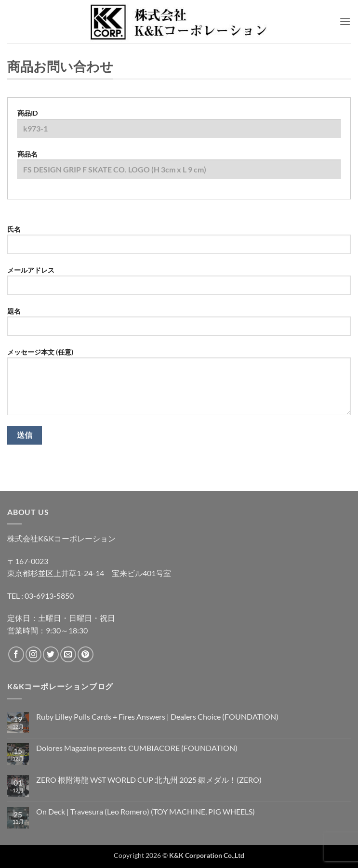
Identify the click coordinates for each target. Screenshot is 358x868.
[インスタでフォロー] (33, 654)
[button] (345, 21)
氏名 (179, 243)
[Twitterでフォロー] (51, 654)
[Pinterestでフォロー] (86, 654)
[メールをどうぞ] (68, 654)
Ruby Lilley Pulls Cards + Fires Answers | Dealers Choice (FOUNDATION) (157, 717)
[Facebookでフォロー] (16, 654)
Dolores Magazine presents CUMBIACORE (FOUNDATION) (137, 748)
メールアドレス (179, 284)
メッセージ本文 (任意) (179, 385)
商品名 (179, 168)
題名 (179, 325)
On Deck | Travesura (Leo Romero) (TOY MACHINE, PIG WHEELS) (146, 811)
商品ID (179, 127)
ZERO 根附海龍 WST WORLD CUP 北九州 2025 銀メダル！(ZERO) (149, 780)
